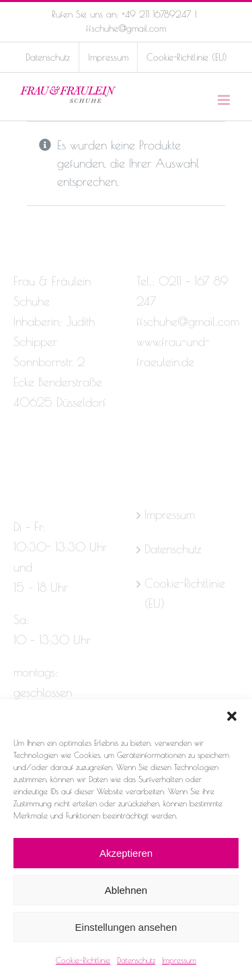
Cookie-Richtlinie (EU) (185, 593)
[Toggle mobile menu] (225, 100)
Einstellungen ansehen (126, 927)
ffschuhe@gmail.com (126, 28)
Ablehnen (126, 890)
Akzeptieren (126, 853)
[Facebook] (19, 456)
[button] (232, 716)
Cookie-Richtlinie (83, 960)
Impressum (179, 960)
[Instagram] (43, 456)
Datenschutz (136, 960)
